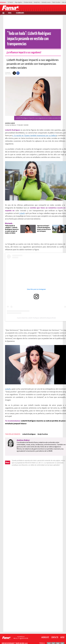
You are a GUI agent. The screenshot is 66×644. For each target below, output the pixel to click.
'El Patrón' (10, 2)
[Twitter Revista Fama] (53, 639)
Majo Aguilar (18, 2)
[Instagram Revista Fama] (58, 639)
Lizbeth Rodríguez (26, 429)
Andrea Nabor (7, 118)
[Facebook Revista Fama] (49, 639)
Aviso (62, 632)
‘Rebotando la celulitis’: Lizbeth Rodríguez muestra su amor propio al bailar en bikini (9, 224)
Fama (10, 13)
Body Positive (40, 429)
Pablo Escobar (56, 2)
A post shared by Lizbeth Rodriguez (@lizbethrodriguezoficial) (33, 313)
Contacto (55, 632)
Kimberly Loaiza (46, 2)
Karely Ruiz (37, 2)
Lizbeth (19, 208)
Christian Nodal (28, 2)
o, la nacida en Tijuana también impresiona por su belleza (31, 130)
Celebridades (20, 13)
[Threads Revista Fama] (62, 639)
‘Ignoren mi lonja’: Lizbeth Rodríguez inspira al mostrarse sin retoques (41, 223)
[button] (11, 68)
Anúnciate (45, 632)
